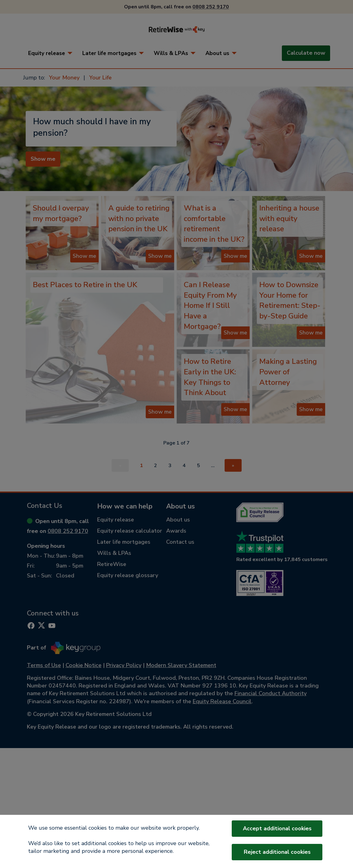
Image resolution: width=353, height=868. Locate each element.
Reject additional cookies (277, 852)
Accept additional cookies (277, 828)
